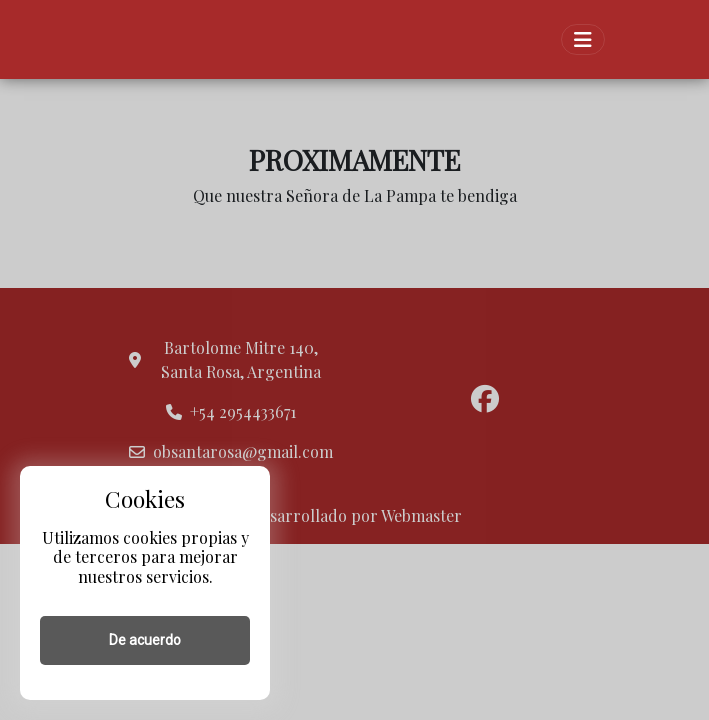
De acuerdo (145, 640)
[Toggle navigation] (583, 39)
